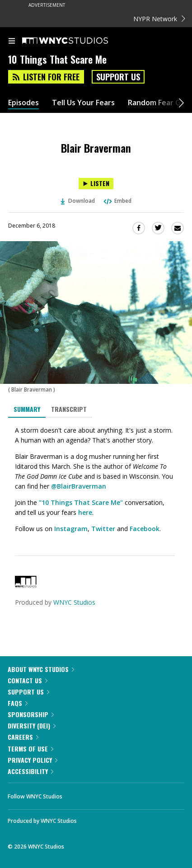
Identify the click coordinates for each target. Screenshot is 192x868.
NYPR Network (159, 19)
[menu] (12, 42)
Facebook (145, 529)
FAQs (18, 703)
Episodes (23, 103)
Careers (23, 737)
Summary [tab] (27, 409)
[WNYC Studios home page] (76, 41)
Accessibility (30, 771)
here (85, 512)
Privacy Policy (33, 760)
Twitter (103, 529)
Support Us (118, 77)
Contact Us (28, 680)
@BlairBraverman (79, 486)
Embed (117, 201)
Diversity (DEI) (32, 726)
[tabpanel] (96, 480)
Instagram (71, 529)
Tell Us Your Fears (83, 103)
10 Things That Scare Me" (82, 502)
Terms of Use (30, 749)
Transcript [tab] (69, 409)
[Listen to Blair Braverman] (96, 184)
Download (78, 201)
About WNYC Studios (41, 669)
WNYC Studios (74, 602)
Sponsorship (31, 714)
